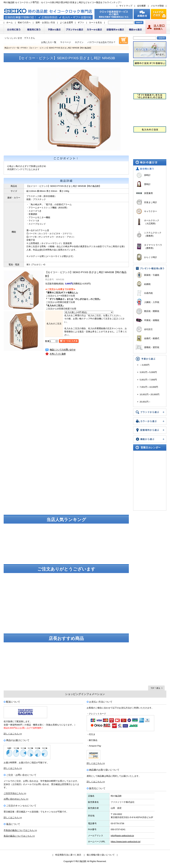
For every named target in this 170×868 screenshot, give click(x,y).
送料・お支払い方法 (45, 22)
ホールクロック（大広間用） (152, 222)
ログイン (79, 42)
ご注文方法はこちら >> (15, 793)
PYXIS (24, 48)
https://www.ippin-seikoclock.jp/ (126, 842)
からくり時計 (151, 257)
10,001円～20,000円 (149, 394)
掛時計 (147, 175)
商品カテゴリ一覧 (12, 48)
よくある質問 (66, 22)
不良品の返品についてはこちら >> (20, 830)
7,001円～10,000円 (149, 387)
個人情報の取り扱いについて (101, 855)
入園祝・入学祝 (152, 302)
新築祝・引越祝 (152, 275)
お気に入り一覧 (49, 42)
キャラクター (151, 211)
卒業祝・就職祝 (152, 320)
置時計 (147, 184)
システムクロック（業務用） (153, 234)
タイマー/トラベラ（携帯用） (153, 247)
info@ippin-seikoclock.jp (122, 836)
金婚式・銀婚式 (152, 338)
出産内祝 (148, 293)
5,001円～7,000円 (148, 380)
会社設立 (148, 329)
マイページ (65, 42)
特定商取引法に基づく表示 (68, 855)
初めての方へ (24, 22)
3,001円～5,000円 (148, 372)
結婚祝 (147, 284)
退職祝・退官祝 (152, 347)
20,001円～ (145, 402)
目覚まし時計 (151, 202)
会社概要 (141, 6)
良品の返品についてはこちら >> (19, 836)
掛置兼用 (148, 193)
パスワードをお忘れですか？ (102, 42)
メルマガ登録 (157, 6)
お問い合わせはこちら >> (16, 799)
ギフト (81, 22)
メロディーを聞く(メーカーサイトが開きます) (51, 256)
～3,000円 (145, 365)
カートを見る (95, 22)
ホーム (10, 22)
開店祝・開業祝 (152, 311)
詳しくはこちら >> (13, 734)
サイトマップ (126, 6)
